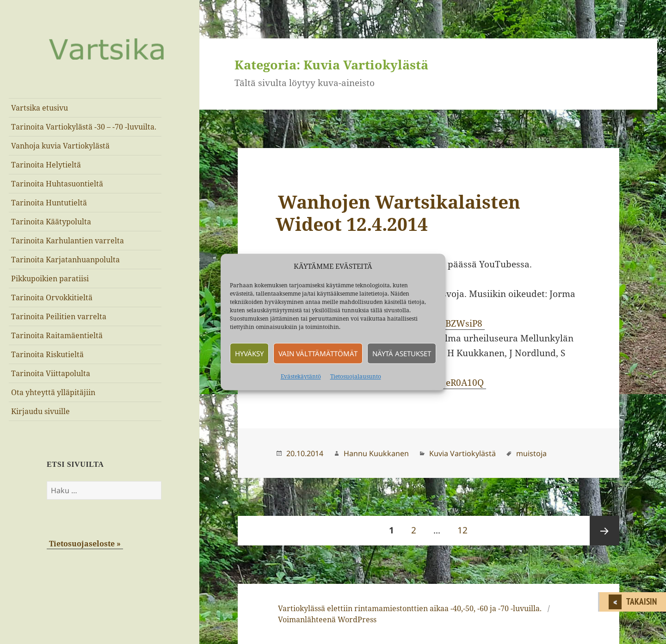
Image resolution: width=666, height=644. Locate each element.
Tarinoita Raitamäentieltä (57, 335)
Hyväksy (249, 353)
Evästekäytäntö (301, 377)
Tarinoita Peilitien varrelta (59, 316)
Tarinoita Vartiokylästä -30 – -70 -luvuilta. (84, 127)
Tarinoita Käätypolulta (51, 222)
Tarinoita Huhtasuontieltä (57, 184)
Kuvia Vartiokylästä (462, 453)
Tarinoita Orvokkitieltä (52, 297)
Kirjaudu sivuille (40, 411)
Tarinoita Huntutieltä (49, 203)
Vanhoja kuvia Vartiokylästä (60, 146)
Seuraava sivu (604, 531)
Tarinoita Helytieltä (46, 165)
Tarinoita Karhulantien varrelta (68, 241)
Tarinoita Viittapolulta (51, 373)
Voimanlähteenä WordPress (327, 619)
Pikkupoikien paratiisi (50, 279)
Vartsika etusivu (40, 108)
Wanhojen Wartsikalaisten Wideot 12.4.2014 (398, 213)
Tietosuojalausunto (356, 377)
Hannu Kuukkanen (376, 453)
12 (466, 526)
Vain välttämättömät (318, 353)
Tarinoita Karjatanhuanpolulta (65, 260)
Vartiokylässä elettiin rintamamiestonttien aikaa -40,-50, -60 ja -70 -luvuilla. (410, 608)
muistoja (531, 453)
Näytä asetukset (402, 353)
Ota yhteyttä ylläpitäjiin (53, 392)
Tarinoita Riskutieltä (47, 354)
